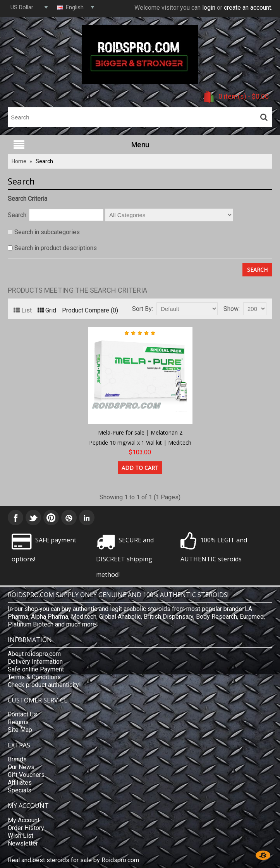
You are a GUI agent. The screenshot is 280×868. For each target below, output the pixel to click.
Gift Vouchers (26, 775)
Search (44, 161)
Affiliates (20, 783)
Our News (21, 767)
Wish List (21, 836)
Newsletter (23, 843)
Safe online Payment (36, 669)
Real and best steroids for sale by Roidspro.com (73, 860)
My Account (24, 820)
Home (19, 161)
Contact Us (22, 714)
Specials (20, 790)
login (209, 8)
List (23, 310)
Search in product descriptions (56, 248)
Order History (26, 828)
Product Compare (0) (90, 310)
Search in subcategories (47, 232)
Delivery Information (35, 662)
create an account (247, 8)
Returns (18, 722)
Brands (17, 759)
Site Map (20, 730)
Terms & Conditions (34, 677)
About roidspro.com (34, 654)
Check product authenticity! (44, 685)
